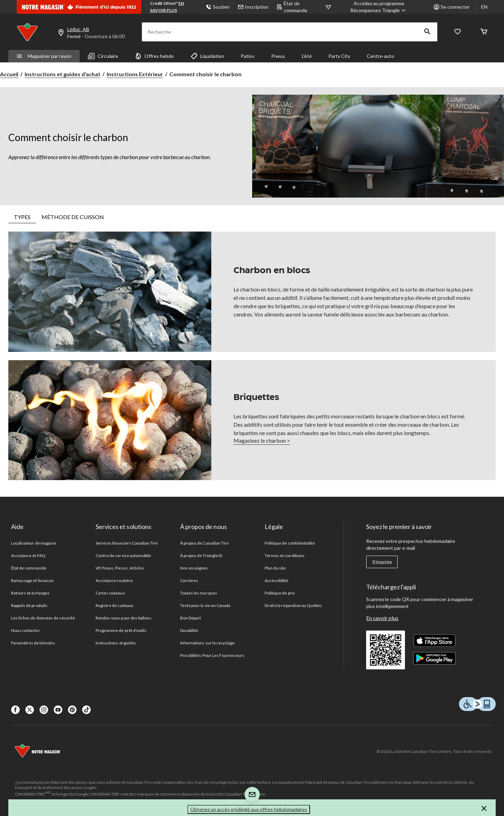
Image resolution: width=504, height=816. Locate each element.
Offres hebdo (154, 56)
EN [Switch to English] (484, 7)
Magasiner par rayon (44, 56)
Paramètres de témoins (33, 643)
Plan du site (275, 568)
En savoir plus (382, 618)
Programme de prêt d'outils (121, 630)
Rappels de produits (29, 605)
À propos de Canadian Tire (204, 543)
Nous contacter (26, 630)
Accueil (9, 74)
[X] (30, 710)
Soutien (218, 7)
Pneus (278, 56)
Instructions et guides (116, 643)
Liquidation (207, 56)
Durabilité (189, 630)
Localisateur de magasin (34, 543)
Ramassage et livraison (32, 580)
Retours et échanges (30, 593)
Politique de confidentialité (290, 543)
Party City (339, 56)
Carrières (189, 580)
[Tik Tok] (86, 710)
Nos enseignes (194, 568)
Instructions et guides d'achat (63, 74)
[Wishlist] (458, 32)
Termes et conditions (285, 555)
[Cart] (484, 32)
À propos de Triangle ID (201, 555)
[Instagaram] (44, 710)
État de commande (29, 568)
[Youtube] (58, 710)
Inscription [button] (253, 7)
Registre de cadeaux (114, 605)
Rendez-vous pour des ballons (123, 618)
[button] (427, 32)
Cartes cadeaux (110, 593)
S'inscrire (382, 562)
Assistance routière (114, 580)
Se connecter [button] (452, 7)
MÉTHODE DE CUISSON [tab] (73, 217)
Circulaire (103, 56)
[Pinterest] (72, 710)
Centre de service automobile (123, 555)
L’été (307, 56)
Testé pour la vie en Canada (205, 605)
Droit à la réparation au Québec (293, 605)
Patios (248, 56)
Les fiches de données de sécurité (43, 618)
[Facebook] (15, 710)
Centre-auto (381, 56)
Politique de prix (280, 593)
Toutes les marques (199, 593)
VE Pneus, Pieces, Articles (120, 568)
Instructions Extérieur (135, 74)
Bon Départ (191, 618)
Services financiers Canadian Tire (127, 543)
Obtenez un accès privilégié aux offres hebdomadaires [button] (249, 809)
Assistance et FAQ (28, 555)
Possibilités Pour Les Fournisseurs (212, 655)
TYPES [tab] (22, 217)
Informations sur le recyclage (207, 643)
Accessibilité (277, 580)
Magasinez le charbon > (262, 440)
